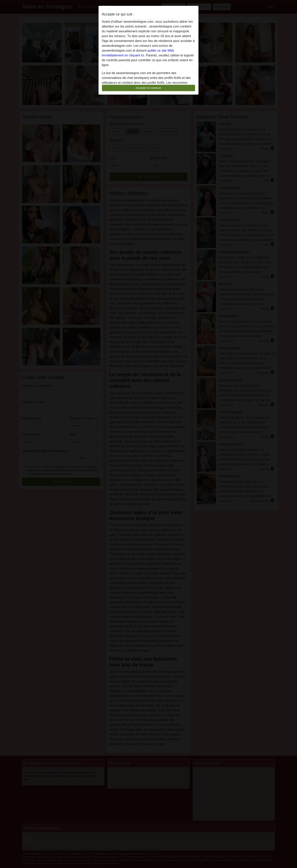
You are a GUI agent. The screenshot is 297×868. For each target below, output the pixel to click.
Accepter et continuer (149, 88)
